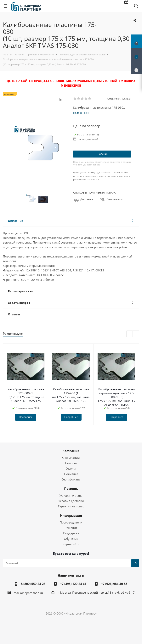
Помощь (71, 489)
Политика (71, 474)
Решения (71, 528)
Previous (130, 334)
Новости (71, 463)
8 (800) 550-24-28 (33, 584)
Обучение (71, 539)
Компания (71, 451)
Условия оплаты (71, 495)
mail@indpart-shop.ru (28, 593)
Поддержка (71, 533)
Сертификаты (71, 479)
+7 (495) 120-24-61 (73, 584)
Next (136, 334)
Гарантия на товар (71, 506)
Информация (71, 516)
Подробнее (26, 417)
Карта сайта (71, 544)
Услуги (71, 468)
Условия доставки (71, 501)
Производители (71, 522)
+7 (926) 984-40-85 (114, 584)
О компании (71, 458)
